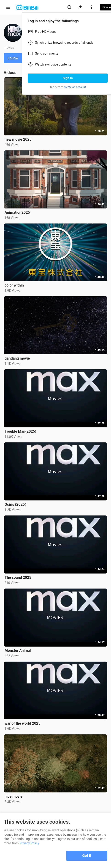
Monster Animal (18, 651)
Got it (87, 856)
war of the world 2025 (22, 723)
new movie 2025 (18, 139)
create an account (75, 87)
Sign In (68, 78)
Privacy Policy (29, 843)
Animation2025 (17, 212)
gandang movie (17, 358)
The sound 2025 (18, 577)
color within (14, 285)
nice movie (14, 796)
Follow (13, 58)
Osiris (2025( (15, 504)
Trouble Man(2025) (20, 431)
